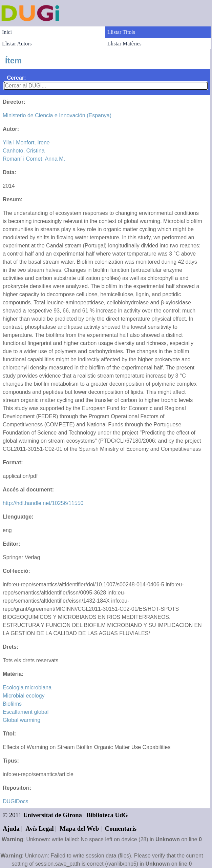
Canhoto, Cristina (24, 151)
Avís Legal (40, 829)
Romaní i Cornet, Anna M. (34, 159)
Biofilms (12, 704)
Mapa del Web (79, 829)
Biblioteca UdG (107, 815)
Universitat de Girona (52, 815)
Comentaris (121, 829)
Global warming (22, 720)
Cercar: (16, 78)
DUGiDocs (16, 801)
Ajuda (11, 829)
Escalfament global (26, 712)
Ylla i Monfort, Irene (26, 143)
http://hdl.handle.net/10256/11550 (43, 503)
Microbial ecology (24, 696)
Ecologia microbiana (27, 688)
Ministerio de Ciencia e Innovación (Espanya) (57, 115)
